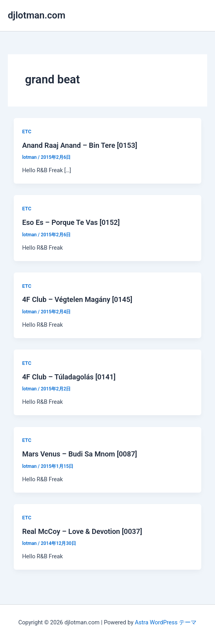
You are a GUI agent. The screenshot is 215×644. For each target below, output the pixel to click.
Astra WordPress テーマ (166, 622)
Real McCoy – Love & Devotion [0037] (82, 531)
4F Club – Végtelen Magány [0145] (77, 299)
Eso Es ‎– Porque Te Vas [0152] (71, 222)
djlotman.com (37, 15)
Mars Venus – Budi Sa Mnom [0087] (79, 454)
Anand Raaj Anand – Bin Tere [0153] (79, 145)
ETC (26, 132)
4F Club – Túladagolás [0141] (69, 377)
